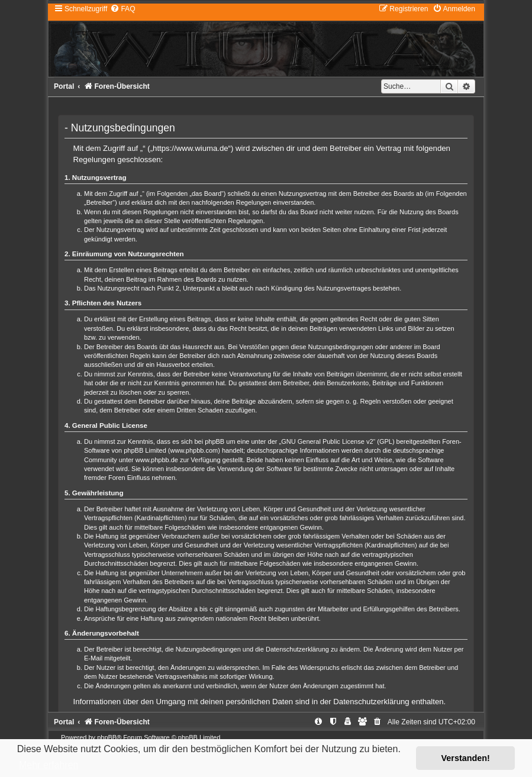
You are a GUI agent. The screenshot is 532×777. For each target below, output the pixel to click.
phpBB (107, 737)
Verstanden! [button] (466, 758)
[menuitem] (122, 9)
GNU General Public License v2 (327, 441)
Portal (64, 86)
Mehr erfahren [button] (49, 765)
